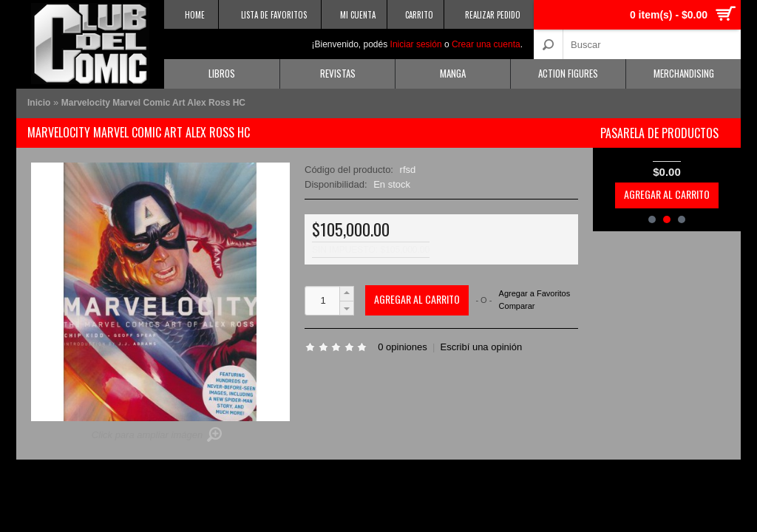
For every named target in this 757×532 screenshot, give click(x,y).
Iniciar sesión (416, 44)
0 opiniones (403, 347)
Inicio (39, 103)
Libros (222, 73)
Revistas (338, 73)
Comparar (517, 306)
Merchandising (684, 73)
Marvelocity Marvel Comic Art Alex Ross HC (153, 103)
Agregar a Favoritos (535, 294)
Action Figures (568, 73)
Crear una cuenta (486, 44)
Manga (453, 73)
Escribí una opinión (482, 347)
